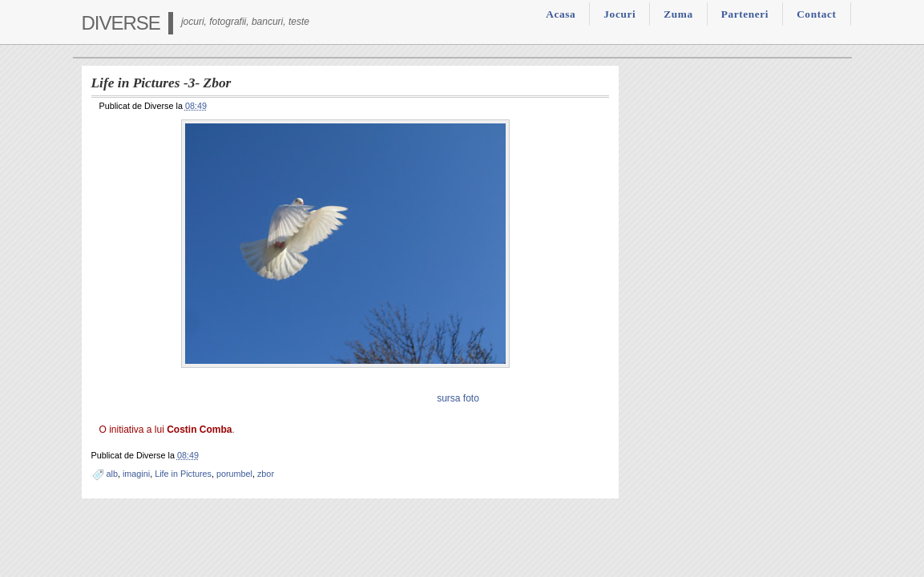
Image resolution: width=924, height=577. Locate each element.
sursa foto (458, 398)
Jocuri (619, 14)
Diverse (121, 23)
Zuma (678, 14)
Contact (816, 14)
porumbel (234, 474)
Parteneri (745, 14)
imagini (136, 474)
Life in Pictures (183, 474)
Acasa (561, 14)
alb (112, 474)
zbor (266, 474)
